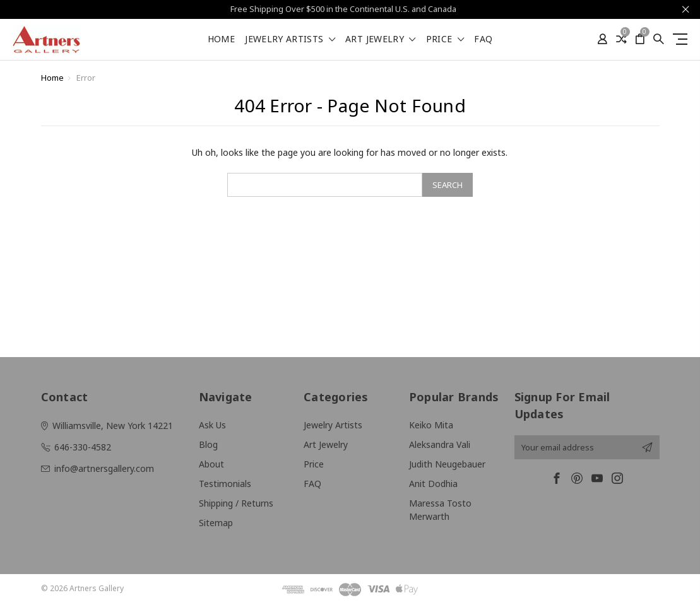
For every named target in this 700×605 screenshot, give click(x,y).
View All (319, 503)
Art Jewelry (381, 40)
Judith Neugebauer (447, 464)
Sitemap (216, 523)
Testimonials (225, 484)
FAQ (483, 40)
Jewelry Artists (290, 40)
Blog (208, 444)
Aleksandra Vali (440, 444)
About (211, 464)
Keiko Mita (431, 425)
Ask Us (212, 425)
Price (445, 40)
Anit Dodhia (433, 484)
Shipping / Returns (236, 503)
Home (221, 40)
